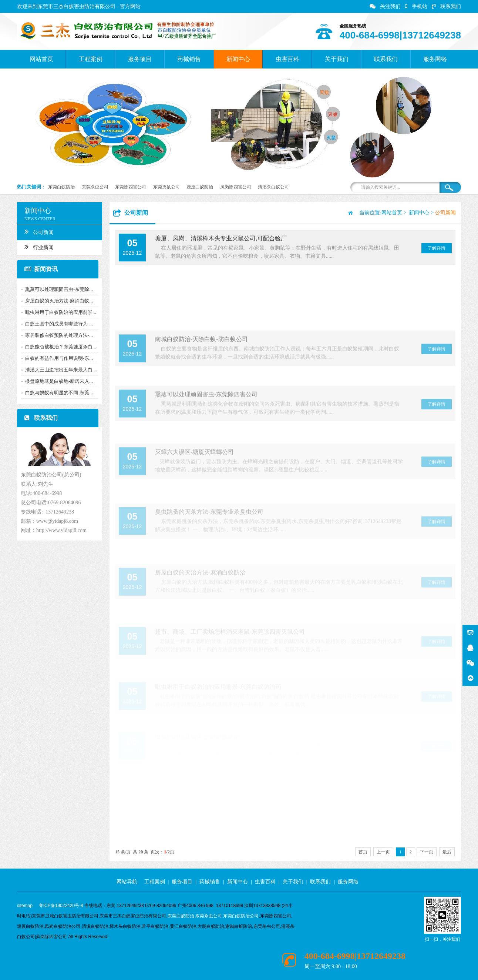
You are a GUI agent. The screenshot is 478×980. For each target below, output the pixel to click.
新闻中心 (238, 59)
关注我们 (385, 6)
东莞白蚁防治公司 (241, 916)
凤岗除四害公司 (236, 187)
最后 (447, 852)
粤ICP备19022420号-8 (61, 906)
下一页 (427, 852)
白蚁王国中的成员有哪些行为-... (57, 324)
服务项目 (140, 59)
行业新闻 (37, 247)
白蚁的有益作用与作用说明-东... (57, 358)
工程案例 (91, 59)
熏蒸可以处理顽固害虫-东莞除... (57, 289)
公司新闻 (37, 231)
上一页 (383, 852)
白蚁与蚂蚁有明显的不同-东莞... (57, 393)
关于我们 (337, 59)
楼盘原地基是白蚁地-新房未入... (57, 381)
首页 (363, 852)
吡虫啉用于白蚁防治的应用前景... (59, 312)
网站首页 (41, 59)
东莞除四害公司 (131, 187)
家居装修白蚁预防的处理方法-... (57, 335)
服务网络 (435, 59)
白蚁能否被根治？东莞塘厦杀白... (59, 347)
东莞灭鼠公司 (166, 187)
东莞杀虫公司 (95, 187)
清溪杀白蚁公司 (273, 187)
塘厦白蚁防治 (200, 187)
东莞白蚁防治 (61, 187)
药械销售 (189, 59)
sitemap (25, 906)
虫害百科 (287, 59)
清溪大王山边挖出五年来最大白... (59, 370)
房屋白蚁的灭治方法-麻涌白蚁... (57, 301)
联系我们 (446, 6)
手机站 (416, 6)
